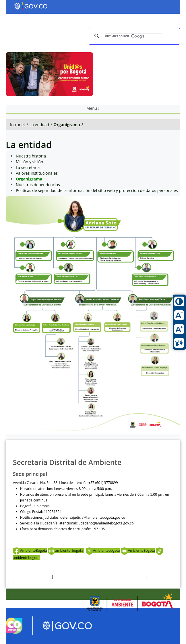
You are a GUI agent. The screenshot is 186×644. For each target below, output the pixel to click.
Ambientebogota (103, 550)
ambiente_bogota (66, 550)
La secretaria (28, 167)
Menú (93, 108)
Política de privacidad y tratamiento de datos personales (99, 577)
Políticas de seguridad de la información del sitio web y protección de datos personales (97, 190)
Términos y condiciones (32, 577)
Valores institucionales (37, 173)
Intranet (18, 125)
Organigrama (67, 125)
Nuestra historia (31, 156)
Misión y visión (29, 162)
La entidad (39, 125)
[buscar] (133, 36)
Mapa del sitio (27, 583)
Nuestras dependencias (38, 185)
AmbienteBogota (30, 550)
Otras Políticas (160, 577)
